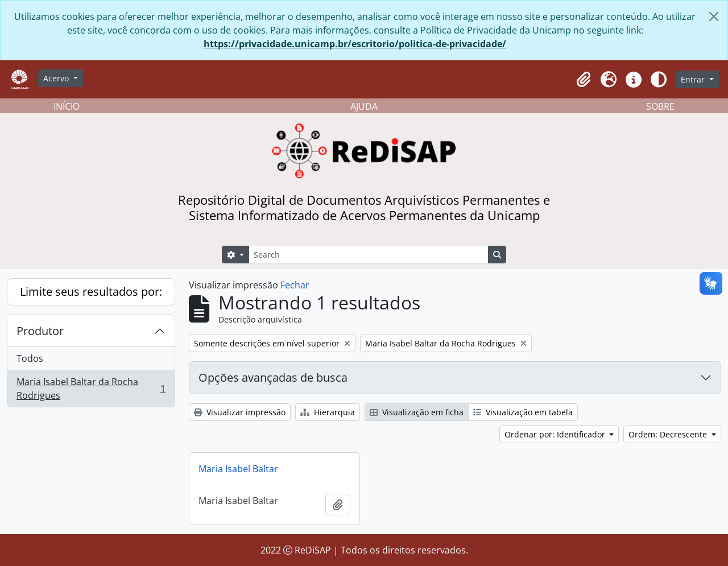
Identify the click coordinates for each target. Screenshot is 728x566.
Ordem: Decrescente (669, 434)
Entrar (694, 79)
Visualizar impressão (240, 412)
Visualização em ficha (417, 412)
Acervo (57, 78)
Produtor (40, 331)
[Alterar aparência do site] (659, 80)
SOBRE (660, 106)
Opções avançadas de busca (273, 377)
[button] (584, 80)
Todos (30, 358)
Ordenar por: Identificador (556, 434)
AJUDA (364, 106)
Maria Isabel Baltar (238, 469)
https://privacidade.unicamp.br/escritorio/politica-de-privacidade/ (355, 44)
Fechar (295, 285)
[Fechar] (714, 16)
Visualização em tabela (523, 412)
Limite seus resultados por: (91, 292)
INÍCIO (67, 106)
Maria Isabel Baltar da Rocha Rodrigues (91, 389)
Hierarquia (328, 412)
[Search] (369, 255)
